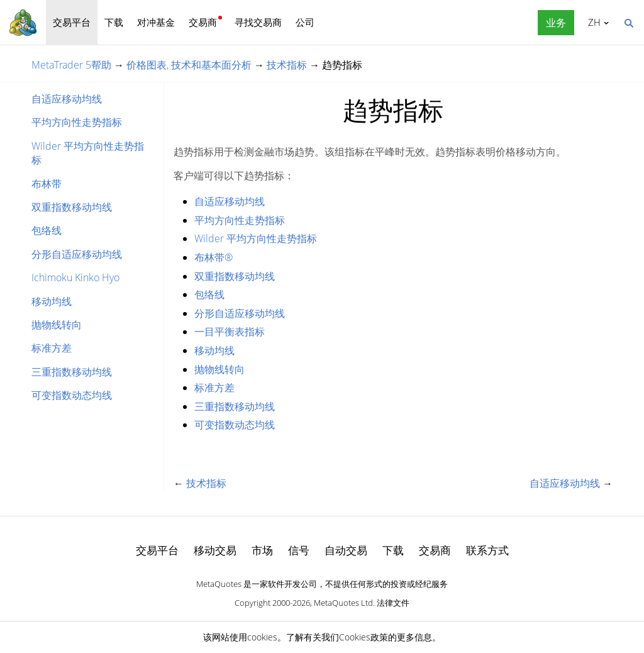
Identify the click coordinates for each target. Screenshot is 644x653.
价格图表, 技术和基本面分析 (189, 65)
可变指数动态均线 (72, 395)
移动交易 (215, 550)
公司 (305, 22)
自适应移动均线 (67, 99)
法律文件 (393, 603)
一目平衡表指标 (230, 332)
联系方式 (487, 550)
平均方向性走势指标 (77, 122)
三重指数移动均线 (72, 372)
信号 (299, 550)
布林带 (47, 184)
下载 (114, 22)
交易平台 (72, 22)
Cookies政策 (364, 637)
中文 (592, 22)
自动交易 (346, 550)
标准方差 (52, 348)
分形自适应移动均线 (77, 254)
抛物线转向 (57, 325)
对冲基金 (156, 22)
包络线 (47, 230)
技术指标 (287, 65)
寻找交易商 (258, 22)
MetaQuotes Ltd (343, 603)
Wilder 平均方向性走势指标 (88, 153)
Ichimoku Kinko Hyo (75, 277)
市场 (262, 550)
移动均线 (52, 301)
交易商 (203, 22)
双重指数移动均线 (72, 207)
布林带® (214, 257)
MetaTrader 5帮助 (71, 65)
